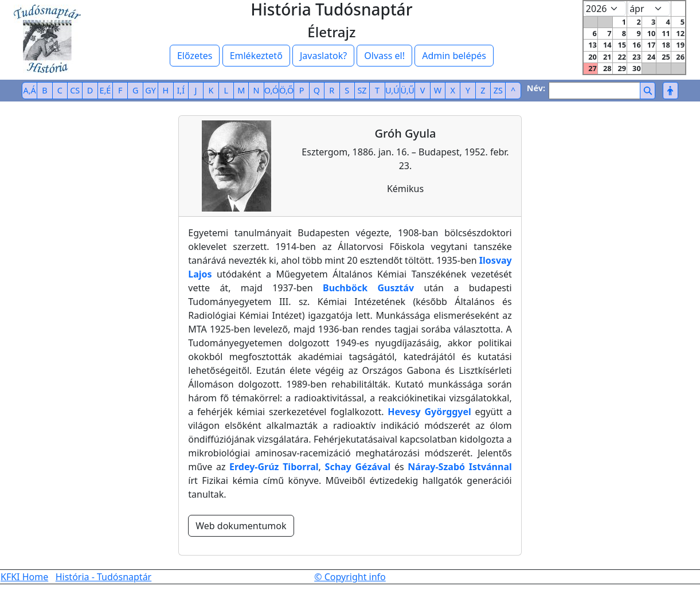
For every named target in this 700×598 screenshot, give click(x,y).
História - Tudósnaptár (104, 577)
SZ (362, 90)
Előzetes (195, 56)
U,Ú (392, 90)
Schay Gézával (358, 467)
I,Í (181, 90)
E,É (105, 90)
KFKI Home (24, 577)
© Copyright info (350, 577)
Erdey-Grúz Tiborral (274, 467)
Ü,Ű (407, 90)
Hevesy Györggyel (429, 412)
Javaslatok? (323, 56)
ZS (498, 90)
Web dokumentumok (241, 526)
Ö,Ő (286, 90)
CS (75, 90)
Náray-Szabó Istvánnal (460, 467)
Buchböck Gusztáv (368, 288)
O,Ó (271, 90)
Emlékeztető (256, 56)
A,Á (30, 90)
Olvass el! (384, 56)
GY (150, 90)
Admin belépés (454, 56)
